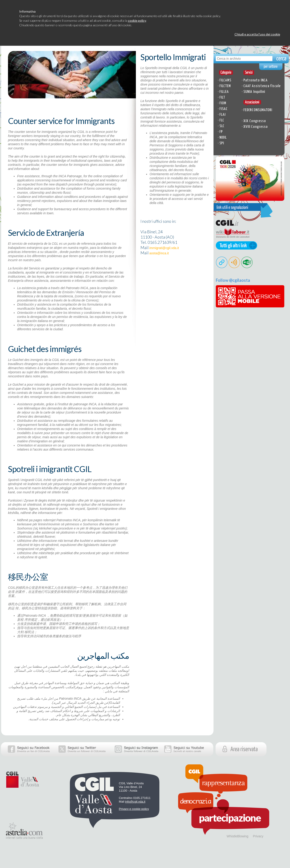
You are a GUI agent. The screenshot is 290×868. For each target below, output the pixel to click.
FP (221, 132)
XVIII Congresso (256, 127)
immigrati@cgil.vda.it (164, 248)
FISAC (224, 109)
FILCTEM (225, 86)
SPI (222, 143)
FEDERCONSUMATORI (258, 110)
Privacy (258, 836)
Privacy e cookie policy (134, 809)
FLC (222, 120)
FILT (222, 98)
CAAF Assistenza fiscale (262, 86)
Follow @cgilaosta (233, 280)
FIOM (223, 103)
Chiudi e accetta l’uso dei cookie (257, 34)
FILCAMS (225, 80)
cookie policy (137, 20)
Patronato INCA (256, 80)
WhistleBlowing (238, 836)
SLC (222, 126)
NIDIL (223, 138)
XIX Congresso (255, 121)
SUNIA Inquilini (254, 92)
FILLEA (224, 92)
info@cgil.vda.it (135, 802)
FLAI (223, 115)
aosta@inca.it (159, 253)
